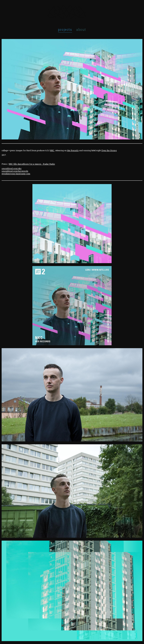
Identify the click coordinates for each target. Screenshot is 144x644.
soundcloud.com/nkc (12, 168)
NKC (52, 150)
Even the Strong (109, 150)
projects (65, 29)
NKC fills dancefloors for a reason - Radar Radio (32, 164)
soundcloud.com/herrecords (15, 171)
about (81, 29)
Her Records (73, 150)
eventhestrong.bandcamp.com (16, 174)
